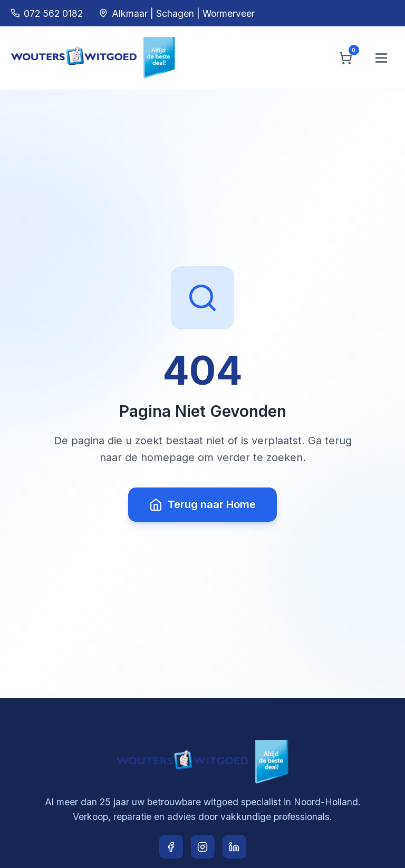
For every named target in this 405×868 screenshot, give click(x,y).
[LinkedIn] (234, 847)
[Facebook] (171, 847)
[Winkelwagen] (346, 58)
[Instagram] (203, 847)
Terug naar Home (202, 505)
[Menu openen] (381, 58)
